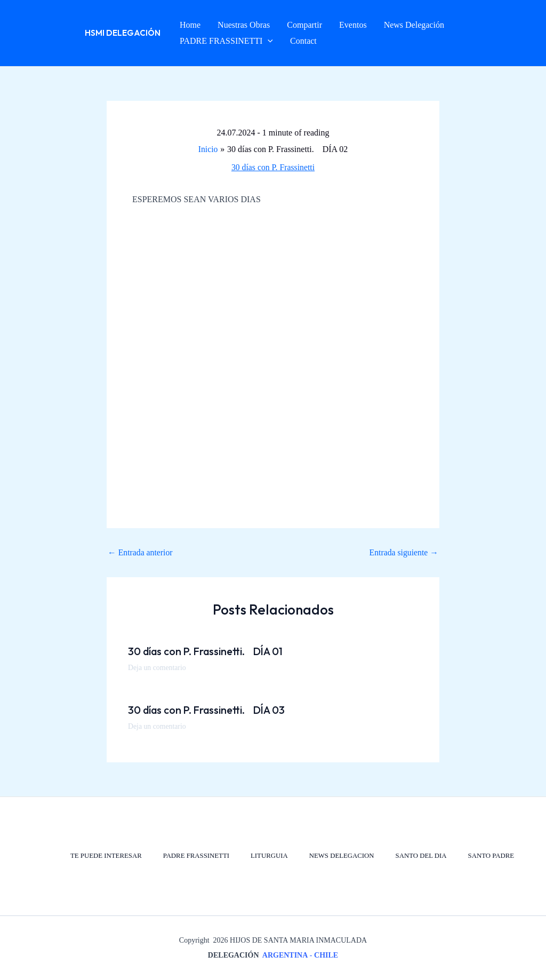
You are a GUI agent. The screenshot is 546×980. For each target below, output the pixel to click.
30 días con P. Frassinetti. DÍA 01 (209, 651)
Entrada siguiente (403, 553)
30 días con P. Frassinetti (273, 167)
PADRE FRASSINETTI (192, 856)
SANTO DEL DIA (420, 856)
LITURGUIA (266, 856)
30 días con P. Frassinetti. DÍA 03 (210, 710)
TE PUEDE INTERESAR (101, 856)
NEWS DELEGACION (340, 856)
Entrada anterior (141, 553)
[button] (268, 41)
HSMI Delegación (123, 33)
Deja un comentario (157, 668)
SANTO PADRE (491, 856)
